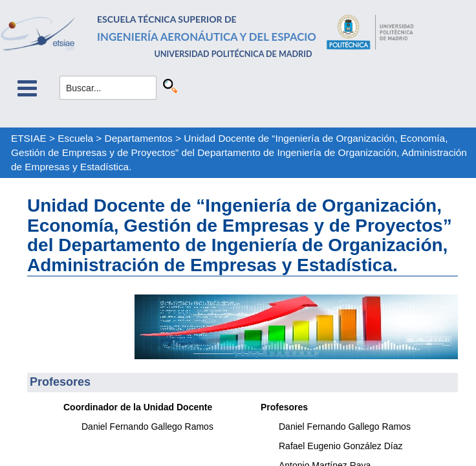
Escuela (75, 138)
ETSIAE (29, 138)
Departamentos (139, 138)
